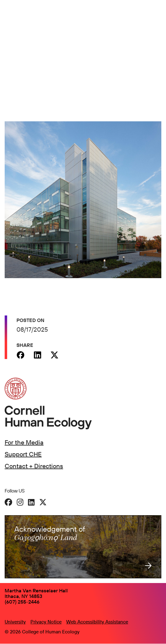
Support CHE (23, 454)
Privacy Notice (46, 622)
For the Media (24, 442)
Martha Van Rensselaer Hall (36, 590)
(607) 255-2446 (22, 602)
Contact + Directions (34, 466)
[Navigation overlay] (157, 18)
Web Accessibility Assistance (97, 622)
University (15, 622)
